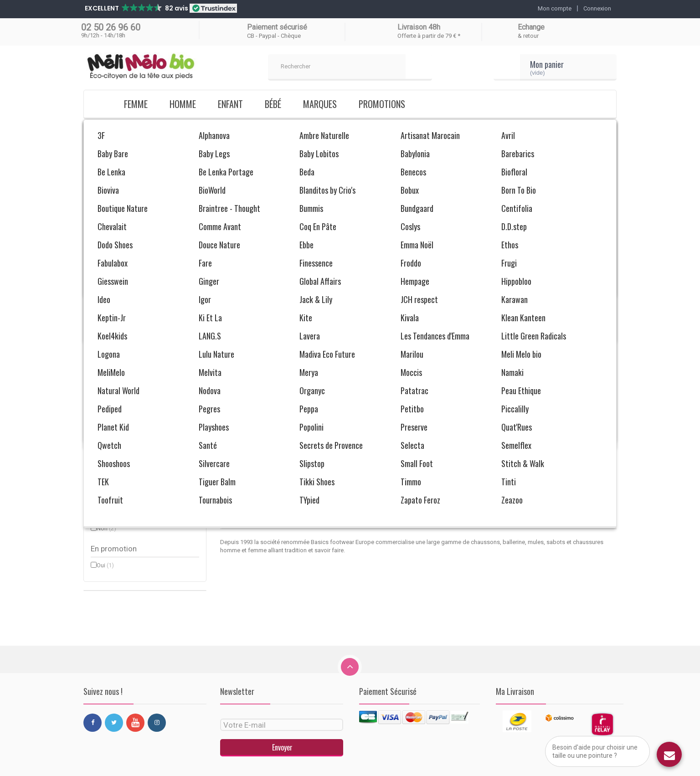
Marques (320, 104)
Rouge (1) (143, 311)
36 (104, 391)
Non (106, 528)
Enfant (230, 104)
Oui (105, 565)
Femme (136, 104)
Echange (531, 27)
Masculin (113, 441)
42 (104, 403)
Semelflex (114, 254)
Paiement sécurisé (277, 27)
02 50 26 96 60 (111, 27)
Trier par (515, 289)
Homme (183, 104)
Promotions (382, 104)
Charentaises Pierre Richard (418, 445)
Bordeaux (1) (143, 303)
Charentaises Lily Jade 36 (282, 445)
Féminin (111, 454)
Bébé (273, 104)
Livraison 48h (419, 27)
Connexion (597, 8)
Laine (108, 491)
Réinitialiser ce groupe (175, 270)
